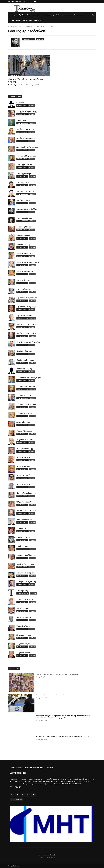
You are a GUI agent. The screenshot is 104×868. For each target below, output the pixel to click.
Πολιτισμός (16, 21)
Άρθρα (39, 15)
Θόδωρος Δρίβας (24, 369)
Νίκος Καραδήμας (24, 466)
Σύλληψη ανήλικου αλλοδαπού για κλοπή (50, 695)
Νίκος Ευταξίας (23, 457)
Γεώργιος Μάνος (24, 227)
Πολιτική (59, 15)
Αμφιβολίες (22, 120)
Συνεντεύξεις (49, 15)
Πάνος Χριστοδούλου (26, 511)
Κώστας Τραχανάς (25, 413)
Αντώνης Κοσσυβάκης (26, 138)
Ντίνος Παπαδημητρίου (27, 493)
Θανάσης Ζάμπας (24, 351)
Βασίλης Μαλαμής (24, 173)
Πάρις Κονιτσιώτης (25, 519)
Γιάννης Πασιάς (23, 236)
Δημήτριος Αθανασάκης (27, 324)
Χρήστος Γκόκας (24, 635)
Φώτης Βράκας (23, 608)
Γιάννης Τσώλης (24, 244)
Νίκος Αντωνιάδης (25, 448)
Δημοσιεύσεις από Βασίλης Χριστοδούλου (39, 26)
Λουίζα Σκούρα (23, 422)
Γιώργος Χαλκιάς (24, 289)
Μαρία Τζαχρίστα (24, 431)
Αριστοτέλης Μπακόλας (27, 147)
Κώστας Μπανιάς (24, 395)
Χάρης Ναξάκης (23, 626)
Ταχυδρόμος (22, 590)
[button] (93, 15)
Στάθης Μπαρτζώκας (26, 573)
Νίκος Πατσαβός (24, 475)
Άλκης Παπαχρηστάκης (27, 111)
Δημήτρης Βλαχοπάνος (27, 298)
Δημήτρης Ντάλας (24, 315)
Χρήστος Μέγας (23, 644)
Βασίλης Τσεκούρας (25, 191)
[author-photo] (16, 43)
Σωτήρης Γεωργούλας (26, 582)
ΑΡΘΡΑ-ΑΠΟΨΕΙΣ (14, 75)
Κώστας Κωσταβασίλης (27, 386)
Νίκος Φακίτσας (24, 484)
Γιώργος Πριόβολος (25, 271)
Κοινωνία (69, 15)
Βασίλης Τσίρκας (24, 200)
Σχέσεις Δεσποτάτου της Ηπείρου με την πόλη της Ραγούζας (57, 674)
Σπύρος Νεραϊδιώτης (26, 555)
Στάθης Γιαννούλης (25, 564)
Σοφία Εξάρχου (23, 546)
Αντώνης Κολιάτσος (25, 129)
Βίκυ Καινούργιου (24, 218)
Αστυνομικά (27, 21)
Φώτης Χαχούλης (24, 617)
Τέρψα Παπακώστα (25, 599)
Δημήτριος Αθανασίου (26, 333)
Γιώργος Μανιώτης (25, 253)
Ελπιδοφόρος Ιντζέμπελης (28, 342)
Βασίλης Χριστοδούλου (16, 85)
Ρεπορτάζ (31, 15)
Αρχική (14, 15)
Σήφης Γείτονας (24, 537)
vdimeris (20, 102)
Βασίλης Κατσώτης (25, 165)
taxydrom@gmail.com (48, 857)
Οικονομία (78, 15)
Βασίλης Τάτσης (24, 182)
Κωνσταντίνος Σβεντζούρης (29, 378)
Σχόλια (22, 15)
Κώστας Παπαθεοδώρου (27, 404)
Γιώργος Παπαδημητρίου (28, 262)
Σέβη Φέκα (21, 528)
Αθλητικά (38, 21)
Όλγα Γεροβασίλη (24, 502)
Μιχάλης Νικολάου (25, 440)
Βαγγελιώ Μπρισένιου (26, 156)
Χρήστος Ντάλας (24, 653)
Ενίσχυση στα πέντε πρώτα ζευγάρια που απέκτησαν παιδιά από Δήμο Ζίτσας (62, 736)
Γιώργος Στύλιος (24, 280)
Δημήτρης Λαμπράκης (26, 307)
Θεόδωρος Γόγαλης (25, 360)
